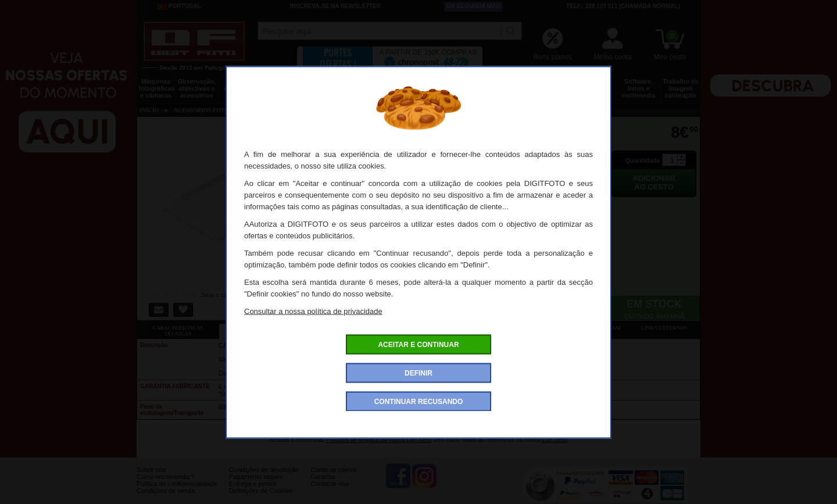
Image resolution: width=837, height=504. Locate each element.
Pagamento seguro (256, 485)
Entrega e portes (253, 492)
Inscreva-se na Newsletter (335, 6)
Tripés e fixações (285, 85)
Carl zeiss (555, 440)
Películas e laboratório (594, 85)
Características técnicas (178, 331)
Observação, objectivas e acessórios (196, 88)
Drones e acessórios (241, 85)
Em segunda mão (474, 6)
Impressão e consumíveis (462, 85)
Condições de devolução (264, 478)
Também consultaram (587, 328)
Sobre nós (151, 478)
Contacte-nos (329, 492)
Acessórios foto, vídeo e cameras (418, 88)
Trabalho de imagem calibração (681, 88)
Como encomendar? (166, 485)
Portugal (179, 6)
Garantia (323, 485)
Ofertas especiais (341, 328)
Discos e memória (550, 85)
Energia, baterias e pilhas (506, 88)
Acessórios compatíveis (423, 328)
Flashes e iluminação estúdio (373, 88)
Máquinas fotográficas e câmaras (157, 88)
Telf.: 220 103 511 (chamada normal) (623, 6)
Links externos (664, 328)
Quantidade (643, 160)
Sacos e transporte (329, 85)
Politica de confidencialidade (177, 492)
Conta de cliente (334, 478)
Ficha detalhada (260, 328)
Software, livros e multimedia (638, 88)
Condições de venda (166, 499)
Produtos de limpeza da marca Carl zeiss (378, 440)
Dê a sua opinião (506, 328)
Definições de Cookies (261, 499)
